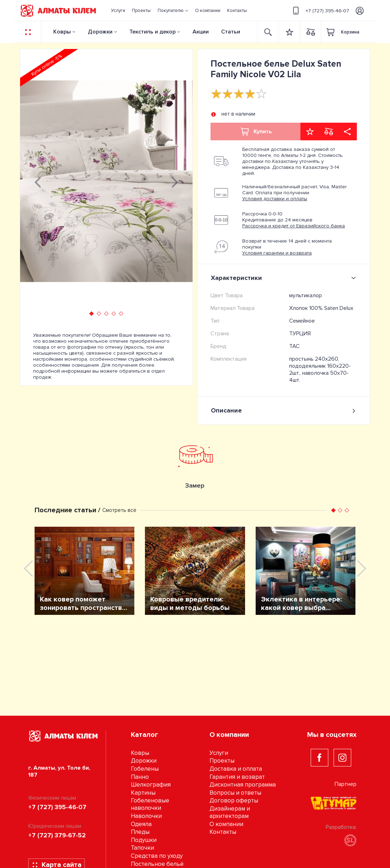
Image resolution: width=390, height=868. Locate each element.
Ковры (62, 32)
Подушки (144, 840)
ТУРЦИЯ (300, 334)
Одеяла (141, 824)
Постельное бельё (157, 864)
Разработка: (341, 835)
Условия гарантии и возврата (277, 253)
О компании (226, 824)
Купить (256, 132)
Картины (143, 793)
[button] (173, 11)
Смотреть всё (119, 510)
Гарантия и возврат (237, 777)
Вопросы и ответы (235, 793)
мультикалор (306, 295)
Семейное (302, 321)
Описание (284, 411)
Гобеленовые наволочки (150, 804)
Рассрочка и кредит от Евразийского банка (294, 226)
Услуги (219, 753)
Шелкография (151, 785)
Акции (201, 32)
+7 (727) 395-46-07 (320, 11)
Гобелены (145, 769)
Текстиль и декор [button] (153, 32)
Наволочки (146, 816)
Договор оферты (234, 800)
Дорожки (100, 32)
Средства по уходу (157, 856)
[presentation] (38, 181)
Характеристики (285, 278)
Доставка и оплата (236, 769)
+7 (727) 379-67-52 (57, 835)
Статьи (231, 32)
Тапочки (142, 848)
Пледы (140, 832)
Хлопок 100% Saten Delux (321, 308)
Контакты (223, 832)
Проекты (222, 761)
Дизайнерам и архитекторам (230, 812)
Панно (140, 777)
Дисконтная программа (243, 785)
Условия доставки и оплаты (275, 199)
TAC (294, 346)
